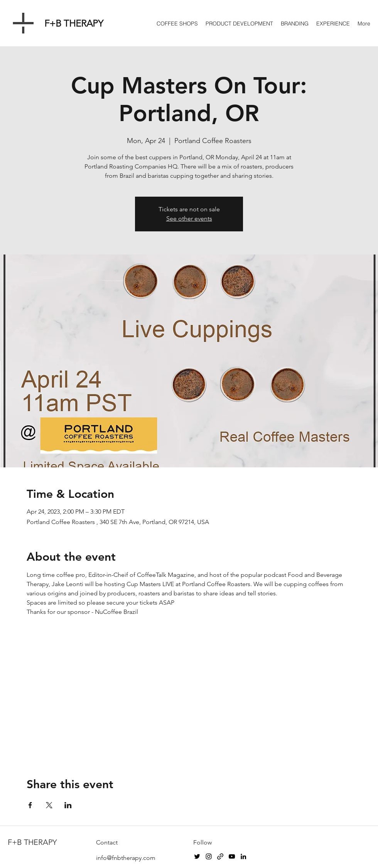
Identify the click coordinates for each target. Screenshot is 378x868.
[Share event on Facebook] (30, 805)
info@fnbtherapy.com (126, 858)
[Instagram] (209, 856)
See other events (189, 218)
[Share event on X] (49, 805)
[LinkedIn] (243, 856)
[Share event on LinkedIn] (68, 805)
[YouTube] (232, 856)
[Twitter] (197, 856)
